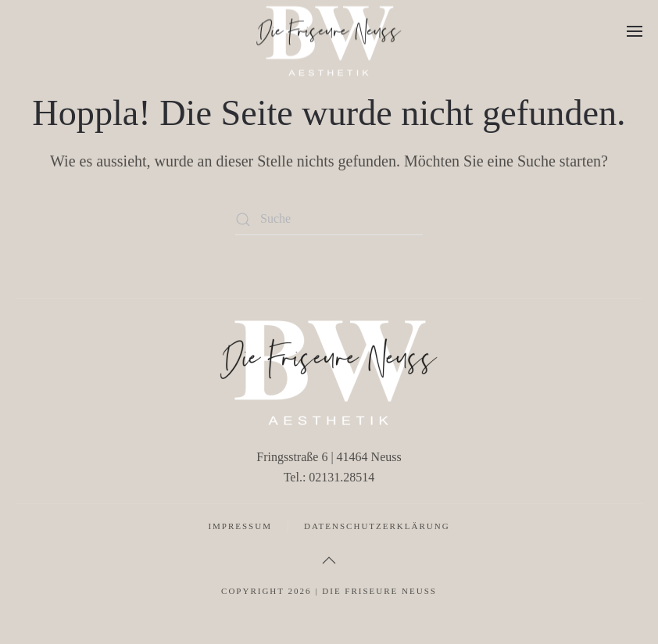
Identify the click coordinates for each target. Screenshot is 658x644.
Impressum (240, 526)
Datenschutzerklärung (377, 526)
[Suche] (329, 220)
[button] (635, 31)
